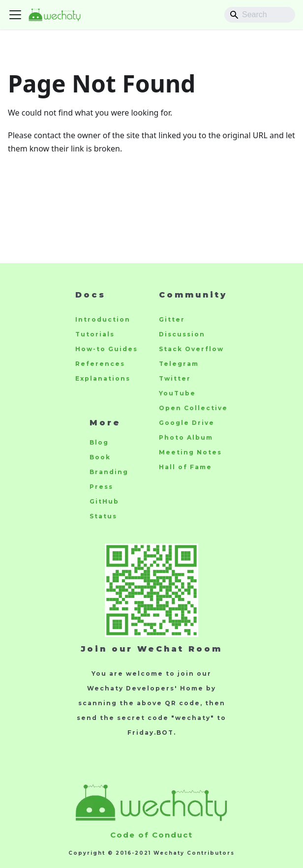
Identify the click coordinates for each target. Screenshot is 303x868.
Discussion (182, 334)
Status (103, 516)
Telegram (179, 364)
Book (100, 457)
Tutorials (95, 334)
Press (101, 487)
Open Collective (193, 408)
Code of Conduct (151, 835)
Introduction (103, 319)
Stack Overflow (191, 349)
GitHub (104, 501)
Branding (109, 472)
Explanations (103, 378)
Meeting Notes (190, 452)
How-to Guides (106, 349)
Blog (99, 442)
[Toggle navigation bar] (15, 15)
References (100, 364)
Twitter (175, 378)
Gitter (172, 319)
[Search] (260, 15)
